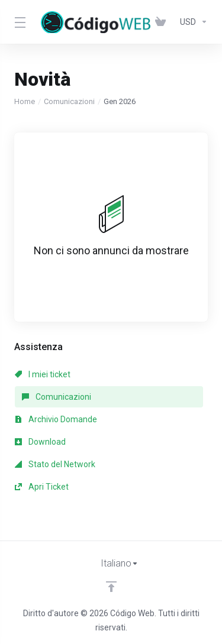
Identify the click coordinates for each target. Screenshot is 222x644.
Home (25, 101)
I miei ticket (43, 374)
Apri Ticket (42, 487)
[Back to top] (111, 587)
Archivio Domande (56, 419)
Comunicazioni (69, 101)
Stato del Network (55, 464)
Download (40, 442)
